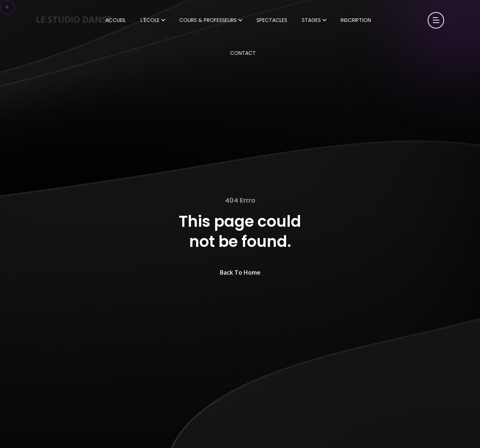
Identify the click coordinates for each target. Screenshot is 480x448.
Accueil (116, 20)
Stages (311, 20)
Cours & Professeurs (208, 20)
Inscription (356, 20)
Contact (243, 53)
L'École (150, 20)
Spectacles (272, 20)
